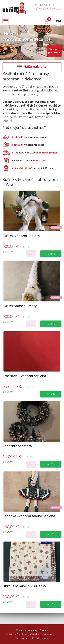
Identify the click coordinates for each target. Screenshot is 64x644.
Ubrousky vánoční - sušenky (24, 586)
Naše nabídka (32, 67)
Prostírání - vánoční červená (24, 376)
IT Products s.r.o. (40, 638)
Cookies (44, 630)
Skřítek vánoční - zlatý (20, 306)
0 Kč (59, 21)
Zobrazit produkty (54, 51)
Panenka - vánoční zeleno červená (29, 516)
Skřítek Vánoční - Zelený (21, 236)
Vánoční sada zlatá (17, 446)
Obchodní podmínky (27, 630)
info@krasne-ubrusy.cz (50, 9)
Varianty (51, 394)
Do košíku (51, 254)
